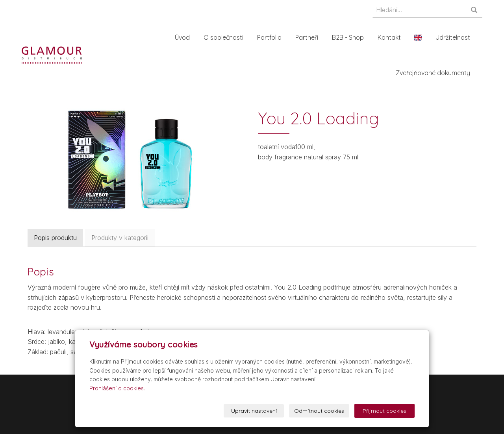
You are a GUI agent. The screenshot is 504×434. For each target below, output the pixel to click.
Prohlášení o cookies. (117, 388)
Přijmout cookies (384, 411)
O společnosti (226, 37)
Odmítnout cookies (319, 411)
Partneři (309, 37)
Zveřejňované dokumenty (435, 73)
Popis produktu (55, 238)
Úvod (185, 37)
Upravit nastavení (254, 411)
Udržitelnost (455, 37)
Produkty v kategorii (120, 238)
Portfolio (272, 37)
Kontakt (392, 37)
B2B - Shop (350, 37)
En (421, 37)
